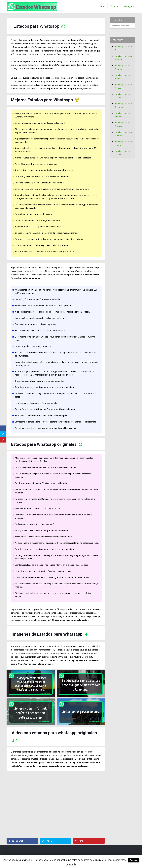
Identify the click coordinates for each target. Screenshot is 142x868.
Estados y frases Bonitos (122, 77)
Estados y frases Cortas (122, 96)
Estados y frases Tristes (122, 153)
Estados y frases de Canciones (124, 86)
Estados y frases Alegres (122, 67)
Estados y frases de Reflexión (124, 134)
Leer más (71, 864)
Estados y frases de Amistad (124, 58)
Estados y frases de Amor (124, 48)
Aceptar (134, 860)
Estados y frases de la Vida (124, 143)
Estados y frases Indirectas (122, 115)
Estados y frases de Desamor (124, 105)
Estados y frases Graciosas (122, 124)
